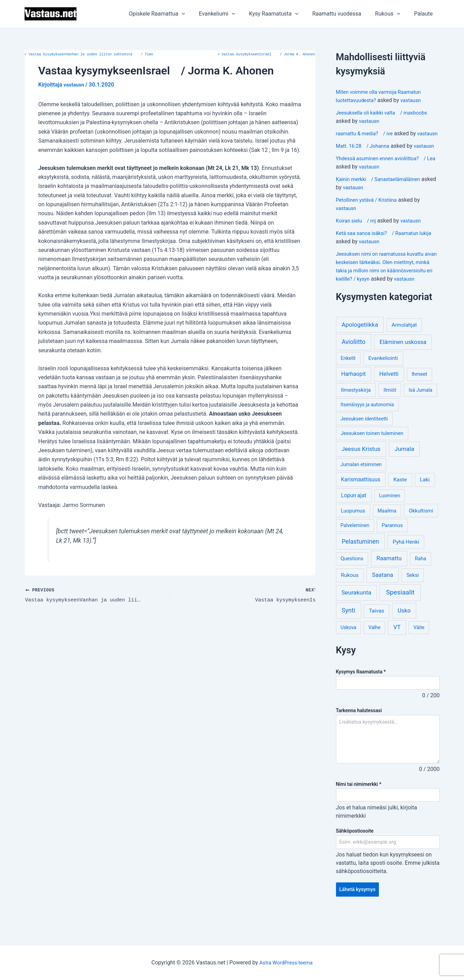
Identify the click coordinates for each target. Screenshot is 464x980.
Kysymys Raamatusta (361, 697)
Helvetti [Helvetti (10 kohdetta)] (389, 399)
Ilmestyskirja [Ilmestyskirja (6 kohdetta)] (356, 415)
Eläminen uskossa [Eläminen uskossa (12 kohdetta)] (403, 367)
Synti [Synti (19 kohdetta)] (349, 635)
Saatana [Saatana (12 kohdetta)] (383, 600)
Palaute (425, 14)
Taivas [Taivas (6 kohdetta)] (376, 636)
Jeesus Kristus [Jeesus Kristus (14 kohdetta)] (361, 474)
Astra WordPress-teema (286, 963)
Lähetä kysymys (359, 917)
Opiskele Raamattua (172, 14)
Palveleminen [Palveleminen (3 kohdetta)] (355, 550)
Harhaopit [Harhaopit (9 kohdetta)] (353, 399)
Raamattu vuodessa (344, 14)
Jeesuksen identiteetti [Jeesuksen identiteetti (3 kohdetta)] (364, 444)
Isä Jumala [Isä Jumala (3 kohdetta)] (420, 415)
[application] (197, 14)
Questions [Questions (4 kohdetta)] (352, 584)
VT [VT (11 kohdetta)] (397, 652)
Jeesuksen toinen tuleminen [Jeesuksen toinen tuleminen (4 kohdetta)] (372, 458)
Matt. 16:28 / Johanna (365, 154)
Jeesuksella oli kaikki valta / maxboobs (386, 113)
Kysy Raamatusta (283, 14)
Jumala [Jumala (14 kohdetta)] (404, 474)
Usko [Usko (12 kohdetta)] (404, 635)
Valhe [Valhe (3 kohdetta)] (375, 652)
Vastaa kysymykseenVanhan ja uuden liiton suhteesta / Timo (89, 55)
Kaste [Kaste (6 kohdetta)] (400, 505)
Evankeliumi (230, 14)
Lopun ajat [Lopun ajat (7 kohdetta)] (354, 520)
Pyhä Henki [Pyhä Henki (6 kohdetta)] (406, 567)
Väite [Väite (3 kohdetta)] (419, 652)
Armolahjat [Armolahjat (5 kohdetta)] (404, 350)
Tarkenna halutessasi (359, 736)
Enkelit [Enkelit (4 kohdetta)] (348, 383)
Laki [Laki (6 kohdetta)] (425, 505)
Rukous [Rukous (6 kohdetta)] (350, 600)
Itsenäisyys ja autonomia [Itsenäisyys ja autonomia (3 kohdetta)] (367, 429)
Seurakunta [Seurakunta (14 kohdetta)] (356, 617)
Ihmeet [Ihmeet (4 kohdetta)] (420, 399)
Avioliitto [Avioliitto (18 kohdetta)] (353, 367)
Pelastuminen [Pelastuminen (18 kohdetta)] (360, 566)
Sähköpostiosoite (355, 857)
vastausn (416, 100)
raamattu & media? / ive (367, 133)
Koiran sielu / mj (358, 237)
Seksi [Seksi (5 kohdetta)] (413, 600)
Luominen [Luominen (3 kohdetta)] (390, 520)
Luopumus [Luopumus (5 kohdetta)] (353, 536)
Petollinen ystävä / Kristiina (369, 216)
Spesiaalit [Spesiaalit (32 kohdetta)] (400, 617)
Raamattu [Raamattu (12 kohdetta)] (389, 583)
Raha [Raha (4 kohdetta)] (421, 584)
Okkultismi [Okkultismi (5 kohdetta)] (421, 536)
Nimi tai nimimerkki (359, 809)
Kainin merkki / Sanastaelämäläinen (382, 196)
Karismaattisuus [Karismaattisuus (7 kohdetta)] (361, 504)
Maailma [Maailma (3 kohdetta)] (387, 536)
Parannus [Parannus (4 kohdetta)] (392, 550)
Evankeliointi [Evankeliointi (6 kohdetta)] (383, 383)
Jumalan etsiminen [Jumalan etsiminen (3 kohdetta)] (361, 489)
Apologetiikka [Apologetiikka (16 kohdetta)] (360, 350)
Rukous (392, 14)
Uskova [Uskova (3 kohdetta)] (348, 652)
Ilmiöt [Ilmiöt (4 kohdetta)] (390, 415)
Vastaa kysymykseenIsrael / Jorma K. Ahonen (266, 55)
